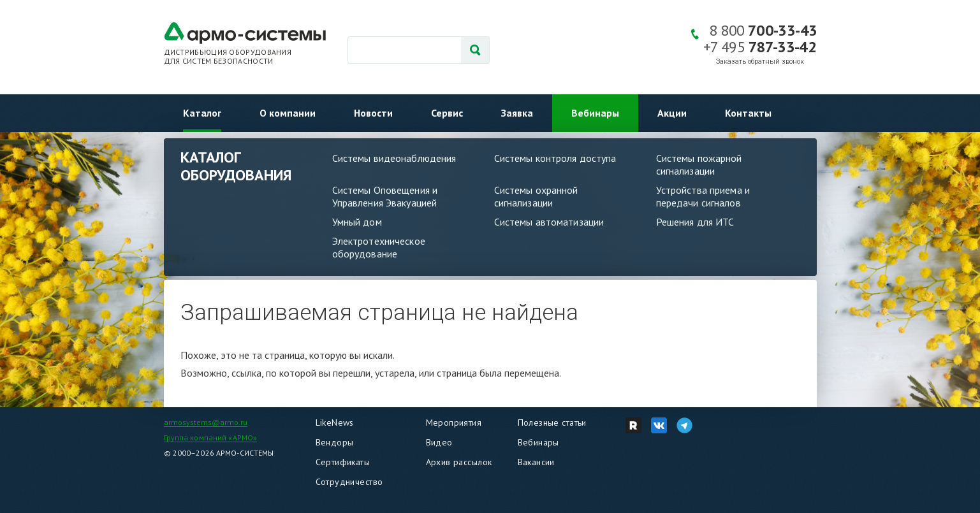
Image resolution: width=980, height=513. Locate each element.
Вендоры (335, 442)
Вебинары (595, 113)
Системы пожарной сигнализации (699, 164)
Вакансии (536, 462)
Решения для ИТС (695, 222)
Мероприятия (454, 423)
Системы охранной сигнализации (536, 196)
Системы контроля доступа (555, 158)
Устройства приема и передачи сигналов (703, 196)
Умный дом (357, 222)
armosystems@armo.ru (206, 422)
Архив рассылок (459, 462)
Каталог (202, 113)
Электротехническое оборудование (379, 247)
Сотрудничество (349, 482)
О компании (288, 113)
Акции (672, 113)
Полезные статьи (552, 423)
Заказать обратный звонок (760, 61)
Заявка (517, 113)
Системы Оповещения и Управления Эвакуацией (385, 196)
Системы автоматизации (549, 222)
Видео (439, 442)
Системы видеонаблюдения (394, 158)
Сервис (447, 113)
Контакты (748, 113)
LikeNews (335, 423)
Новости (373, 113)
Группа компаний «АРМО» (211, 437)
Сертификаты (343, 462)
